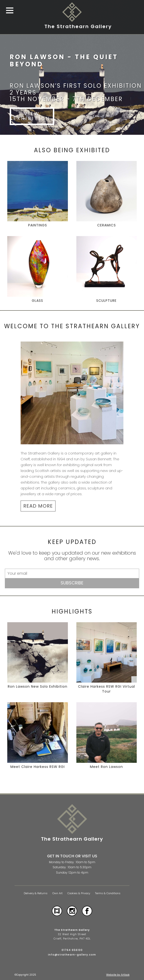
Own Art (57, 893)
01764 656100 (72, 950)
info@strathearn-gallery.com (72, 955)
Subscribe (72, 583)
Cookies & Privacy (79, 893)
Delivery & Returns (36, 893)
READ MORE (38, 506)
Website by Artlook (118, 975)
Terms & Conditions (108, 893)
